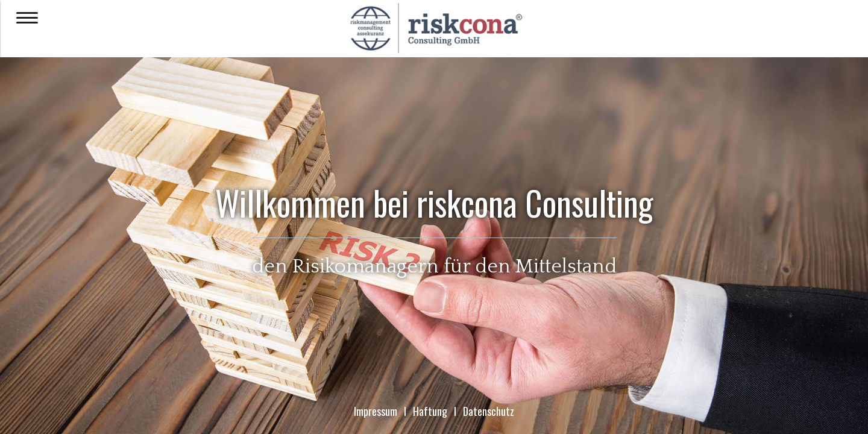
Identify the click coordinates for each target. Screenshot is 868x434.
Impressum (376, 411)
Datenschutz (489, 411)
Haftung (430, 411)
